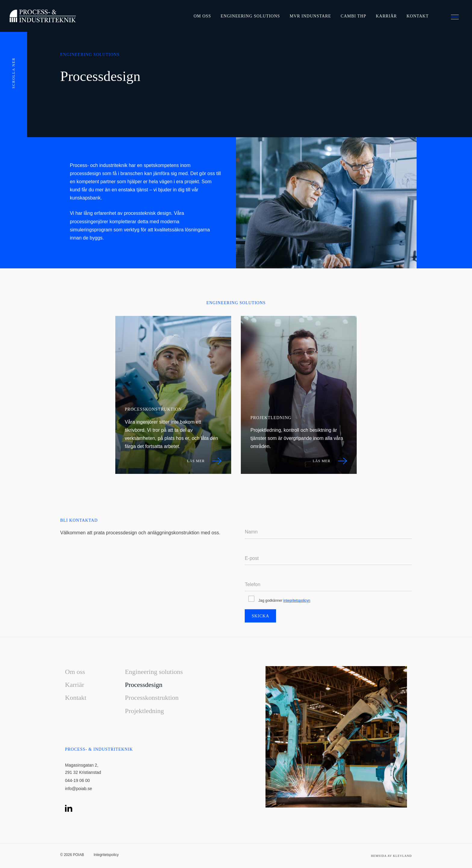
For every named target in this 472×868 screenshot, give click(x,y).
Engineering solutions (250, 16)
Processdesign (144, 685)
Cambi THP (354, 16)
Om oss (202, 16)
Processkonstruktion (152, 698)
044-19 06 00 (78, 780)
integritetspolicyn (297, 601)
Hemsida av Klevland (391, 856)
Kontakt (418, 16)
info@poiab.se (79, 789)
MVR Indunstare (310, 16)
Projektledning (144, 711)
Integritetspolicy (106, 855)
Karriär (386, 16)
